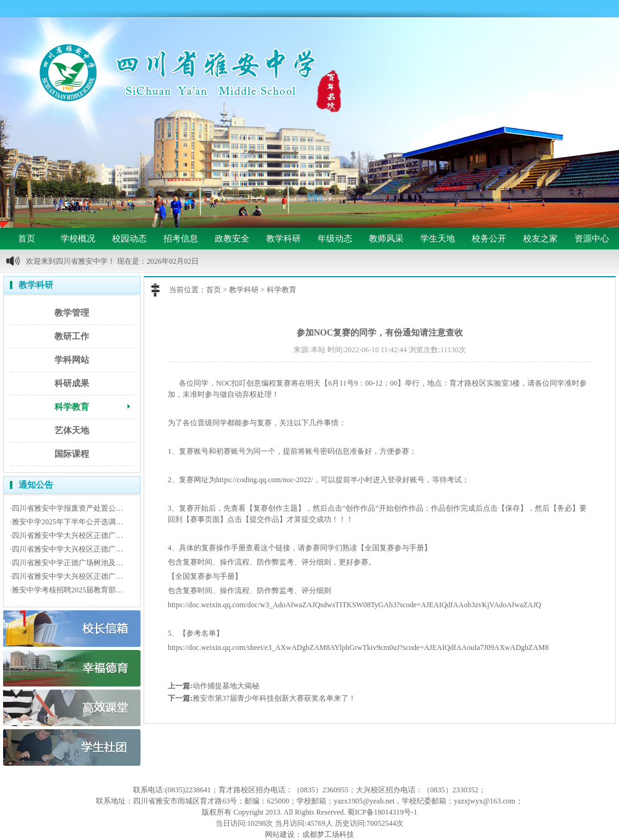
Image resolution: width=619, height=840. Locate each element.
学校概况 (78, 239)
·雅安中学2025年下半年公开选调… (67, 522)
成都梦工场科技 (328, 834)
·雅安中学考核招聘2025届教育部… (67, 590)
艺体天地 (72, 431)
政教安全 (232, 239)
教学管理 (72, 313)
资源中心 (592, 239)
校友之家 (540, 239)
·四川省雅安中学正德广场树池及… (67, 563)
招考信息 (181, 239)
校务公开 (489, 239)
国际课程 (72, 454)
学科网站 (72, 360)
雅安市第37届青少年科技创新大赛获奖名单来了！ (274, 698)
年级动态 (335, 239)
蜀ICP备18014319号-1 (382, 812)
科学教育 (72, 407)
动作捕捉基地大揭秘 (226, 686)
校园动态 (129, 239)
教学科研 (284, 239)
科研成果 (72, 383)
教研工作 (72, 336)
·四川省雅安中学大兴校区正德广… (67, 535)
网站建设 (280, 834)
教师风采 (386, 239)
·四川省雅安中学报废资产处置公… (67, 508)
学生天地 (438, 239)
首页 (27, 239)
